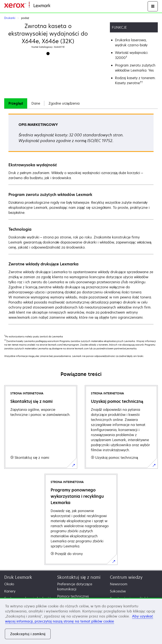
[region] (81, 621)
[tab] (16, 103)
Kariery (10, 591)
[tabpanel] (81, 219)
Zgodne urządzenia (64, 103)
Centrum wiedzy (126, 577)
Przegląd (16, 103)
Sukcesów (118, 591)
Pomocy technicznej (73, 596)
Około (9, 584)
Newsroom (119, 584)
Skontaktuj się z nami (79, 577)
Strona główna (61, 6)
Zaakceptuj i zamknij (28, 634)
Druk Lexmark (18, 577)
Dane (36, 103)
